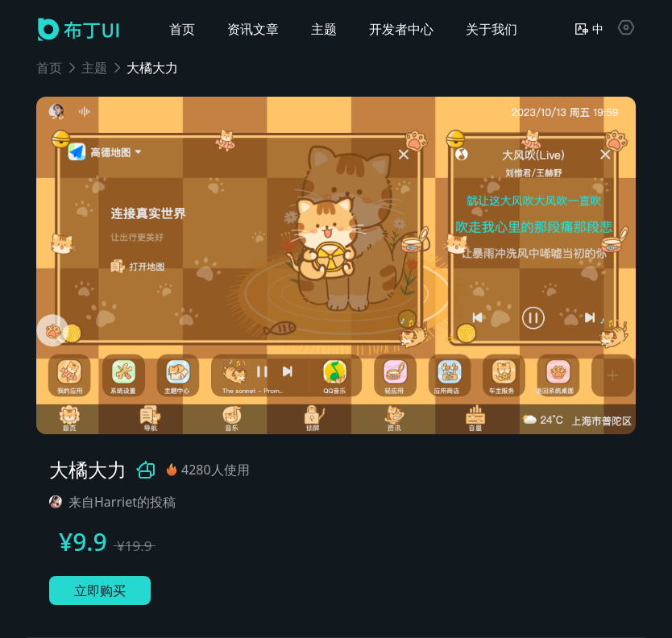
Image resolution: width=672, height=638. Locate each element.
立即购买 (100, 590)
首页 (49, 68)
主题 (94, 68)
